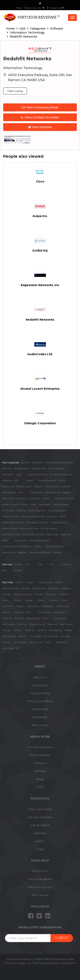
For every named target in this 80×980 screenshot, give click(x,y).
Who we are (40, 725)
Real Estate (8, 475)
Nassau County (37, 624)
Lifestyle (38, 487)
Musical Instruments (33, 516)
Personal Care (39, 469)
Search (40, 841)
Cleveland (64, 594)
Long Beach (59, 612)
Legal (19, 475)
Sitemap (40, 771)
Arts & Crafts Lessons (13, 522)
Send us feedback (40, 879)
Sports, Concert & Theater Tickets (19, 504)
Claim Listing (15, 91)
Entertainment (24, 487)
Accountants (9, 552)
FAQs (40, 787)
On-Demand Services (61, 475)
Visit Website (40, 127)
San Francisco (51, 636)
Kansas (6, 612)
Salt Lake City (9, 636)
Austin (31, 582)
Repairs (67, 492)
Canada (18, 570)
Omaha (18, 630)
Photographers (22, 469)
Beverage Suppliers (40, 540)
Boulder (26, 588)
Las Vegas (19, 612)
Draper (29, 600)
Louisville (7, 618)
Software (26, 463)
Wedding (21, 510)
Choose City (56, 8)
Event (46, 498)
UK (51, 564)
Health (30, 481)
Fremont (54, 600)
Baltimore (53, 588)
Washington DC (10, 648)
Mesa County (33, 618)
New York (52, 624)
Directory (40, 763)
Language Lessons (57, 510)
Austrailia (66, 564)
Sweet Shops (21, 540)
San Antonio (35, 642)
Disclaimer (40, 717)
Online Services (56, 469)
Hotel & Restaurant (38, 475)
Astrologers (44, 504)
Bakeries (22, 552)
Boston (59, 582)
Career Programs (37, 510)
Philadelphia (56, 630)
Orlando (6, 630)
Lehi (28, 612)
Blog (19, 8)
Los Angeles (44, 612)
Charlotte (39, 594)
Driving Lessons (49, 528)
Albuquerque (46, 582)
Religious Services (29, 528)
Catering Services (11, 534)
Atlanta (19, 582)
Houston (20, 606)
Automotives (52, 487)
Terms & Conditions (40, 701)
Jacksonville (62, 606)
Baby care (66, 534)
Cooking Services (54, 546)
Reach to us (40, 871)
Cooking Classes (61, 504)
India (40, 564)
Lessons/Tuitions (11, 516)
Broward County (11, 588)
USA (28, 564)
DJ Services (8, 510)
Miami (45, 618)
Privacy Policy (40, 693)
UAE (4, 570)
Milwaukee (60, 618)
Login (40, 849)
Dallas (5, 600)
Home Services (53, 492)
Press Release (40, 755)
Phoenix (30, 630)
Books (5, 540)
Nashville (22, 624)
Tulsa (47, 642)
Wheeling (61, 642)
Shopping (22, 498)
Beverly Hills (40, 588)
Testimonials (40, 709)
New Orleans (66, 624)
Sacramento (20, 642)
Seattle (22, 636)
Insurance (51, 516)
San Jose (65, 636)
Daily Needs (37, 492)
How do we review (40, 747)
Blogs (40, 779)
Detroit (41, 600)
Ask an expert (40, 825)
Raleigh (69, 630)
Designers (7, 481)
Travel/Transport (47, 481)
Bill (16, 481)
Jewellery (57, 552)
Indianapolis (47, 606)
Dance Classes (9, 528)
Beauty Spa (53, 534)
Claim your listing (40, 809)
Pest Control (8, 498)
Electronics (8, 487)
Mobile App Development (60, 463)
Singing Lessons (59, 522)
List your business (40, 817)
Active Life (35, 498)
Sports (62, 516)
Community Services (33, 534)
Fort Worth (8, 606)
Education (38, 463)
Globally (18, 564)
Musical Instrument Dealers (17, 546)
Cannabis (7, 469)
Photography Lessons (37, 522)
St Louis (6, 642)
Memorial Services (64, 498)
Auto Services (9, 492)
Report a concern (40, 887)
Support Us (40, 685)
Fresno (64, 600)
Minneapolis (8, 624)
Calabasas (66, 588)
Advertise (40, 833)
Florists (37, 546)
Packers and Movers (40, 552)
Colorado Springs (23, 594)
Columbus (51, 594)
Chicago (6, 594)
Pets (21, 492)
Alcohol (62, 481)
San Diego (35, 636)
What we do (40, 895)
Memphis (19, 618)
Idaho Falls (33, 606)
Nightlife (66, 487)
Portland (42, 630)
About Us (40, 677)
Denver (18, 600)
